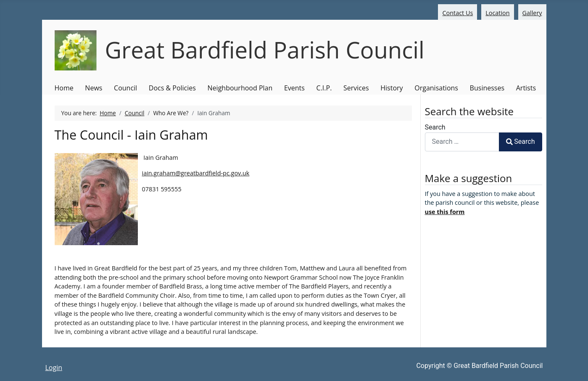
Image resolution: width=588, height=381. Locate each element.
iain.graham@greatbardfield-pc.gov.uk (196, 173)
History (392, 88)
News (94, 88)
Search (435, 127)
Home (64, 88)
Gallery (532, 13)
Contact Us (457, 13)
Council (125, 88)
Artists (526, 88)
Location (497, 13)
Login (54, 368)
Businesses (487, 88)
